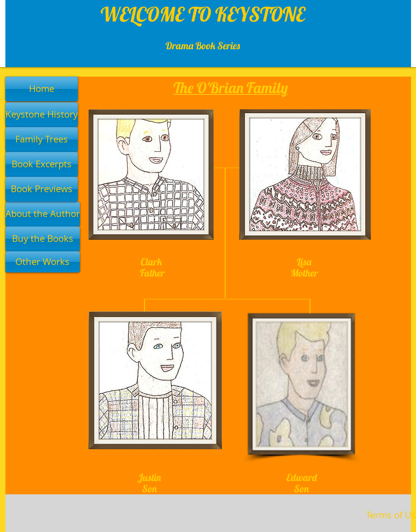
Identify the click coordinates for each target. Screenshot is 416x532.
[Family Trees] (42, 140)
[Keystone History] (42, 115)
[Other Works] (43, 262)
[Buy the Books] (43, 239)
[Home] (42, 89)
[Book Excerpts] (42, 164)
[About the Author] (43, 214)
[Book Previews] (42, 189)
